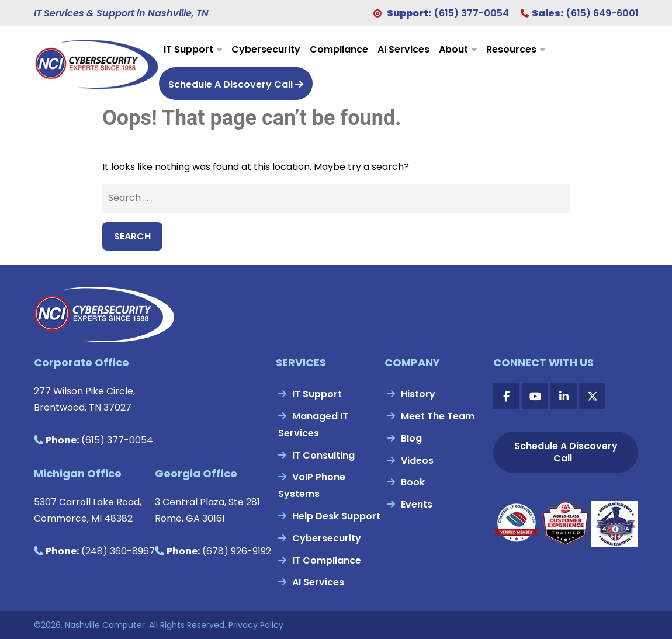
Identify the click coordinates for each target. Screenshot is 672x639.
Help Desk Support (336, 516)
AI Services (403, 49)
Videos (417, 461)
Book (413, 482)
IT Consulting (323, 455)
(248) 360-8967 (118, 551)
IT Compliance (327, 560)
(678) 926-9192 (237, 551)
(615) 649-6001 (602, 13)
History (418, 394)
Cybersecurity (266, 49)
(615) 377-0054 (471, 13)
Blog (411, 438)
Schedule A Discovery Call (236, 84)
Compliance (339, 49)
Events (417, 504)
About (453, 49)
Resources (511, 49)
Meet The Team (438, 416)
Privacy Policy (256, 625)
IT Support (188, 49)
